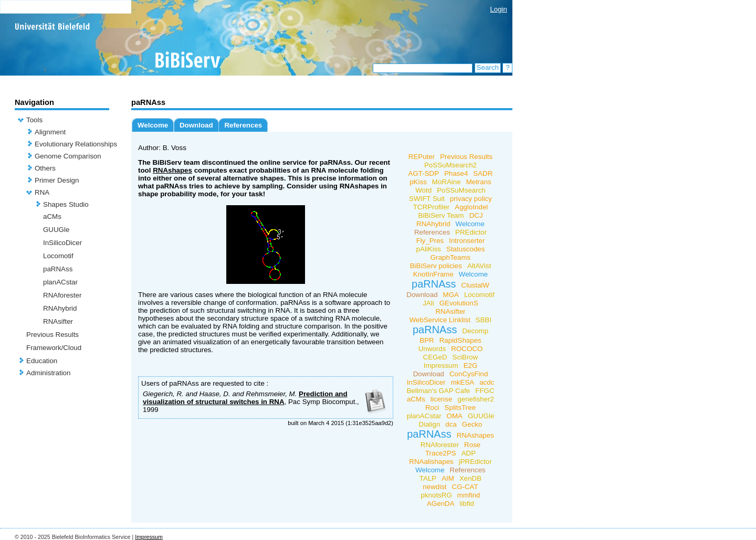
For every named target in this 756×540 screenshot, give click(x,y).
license (442, 399)
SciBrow (465, 357)
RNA (42, 192)
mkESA (463, 382)
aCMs (52, 216)
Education (42, 361)
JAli (428, 303)
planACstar (60, 282)
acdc (487, 382)
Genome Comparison (68, 156)
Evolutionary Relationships (76, 144)
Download (196, 125)
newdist (434, 487)
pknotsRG (437, 495)
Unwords (432, 349)
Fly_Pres (430, 241)
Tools (34, 120)
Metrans (479, 182)
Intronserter (467, 241)
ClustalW (475, 285)
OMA (455, 416)
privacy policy (471, 199)
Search (488, 67)
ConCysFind (469, 374)
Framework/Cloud (54, 348)
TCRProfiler (432, 207)
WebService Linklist (440, 320)
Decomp (475, 331)
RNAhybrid (60, 308)
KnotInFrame (433, 274)
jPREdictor (475, 462)
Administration (48, 373)
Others (45, 168)
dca (451, 424)
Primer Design (57, 180)
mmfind (469, 495)
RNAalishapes (431, 462)
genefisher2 (476, 399)
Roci (432, 407)
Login (498, 9)
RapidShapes (460, 340)
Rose (472, 445)
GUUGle (56, 230)
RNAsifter (58, 321)
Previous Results (52, 335)
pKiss (418, 182)
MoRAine (447, 182)
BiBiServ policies (436, 266)
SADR (483, 173)
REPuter (422, 157)
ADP (469, 453)
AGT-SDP (424, 173)
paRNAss (58, 269)
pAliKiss (429, 249)
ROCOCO (467, 349)
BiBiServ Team (441, 215)
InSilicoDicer (62, 243)
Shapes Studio (66, 204)
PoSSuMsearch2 (450, 165)
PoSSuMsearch (461, 190)
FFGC (485, 391)
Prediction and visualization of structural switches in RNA (245, 398)
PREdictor (471, 232)
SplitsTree (460, 407)
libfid (467, 504)
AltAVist (479, 266)
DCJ (476, 215)
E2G (471, 366)
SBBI (484, 320)
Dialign (430, 424)
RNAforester (62, 295)
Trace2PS (441, 453)
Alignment (50, 132)
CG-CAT (465, 487)
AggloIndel (471, 207)
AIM (448, 478)
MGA (451, 295)
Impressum (441, 366)
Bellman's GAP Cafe (438, 391)
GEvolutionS (459, 303)
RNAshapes (172, 170)
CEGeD (435, 357)
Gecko (472, 424)
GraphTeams (450, 257)
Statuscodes (465, 249)
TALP (428, 478)
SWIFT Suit (427, 199)
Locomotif (58, 256)
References (243, 125)
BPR (427, 340)
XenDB (470, 478)
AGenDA (441, 504)
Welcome (153, 125)
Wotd (423, 190)
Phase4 (456, 173)
